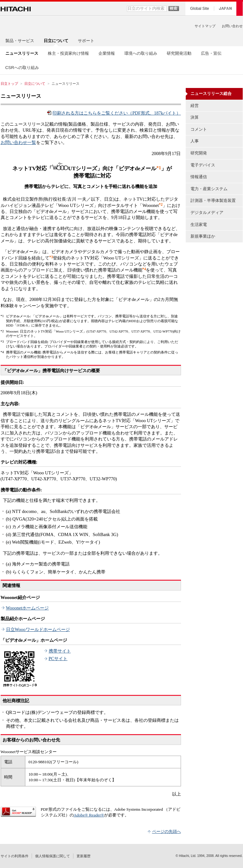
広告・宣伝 (211, 53)
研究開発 (199, 153)
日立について (35, 84)
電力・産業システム (209, 189)
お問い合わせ (232, 26)
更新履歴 (84, 856)
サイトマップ (205, 26)
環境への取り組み (141, 53)
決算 (195, 117)
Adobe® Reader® (89, 815)
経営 (195, 106)
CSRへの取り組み (22, 68)
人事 (195, 141)
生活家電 (199, 225)
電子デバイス (203, 165)
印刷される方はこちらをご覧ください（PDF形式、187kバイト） (117, 113)
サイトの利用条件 (15, 856)
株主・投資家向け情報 (68, 53)
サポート (86, 41)
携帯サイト (60, 651)
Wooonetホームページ (28, 608)
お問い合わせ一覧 (18, 142)
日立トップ (9, 84)
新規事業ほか (203, 236)
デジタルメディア (207, 212)
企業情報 (107, 53)
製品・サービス (20, 41)
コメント (199, 129)
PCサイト (58, 659)
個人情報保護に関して (53, 856)
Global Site (199, 9)
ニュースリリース (21, 96)
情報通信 (199, 177)
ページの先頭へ (167, 831)
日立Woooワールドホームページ (38, 629)
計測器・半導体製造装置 (213, 200)
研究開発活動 (179, 53)
